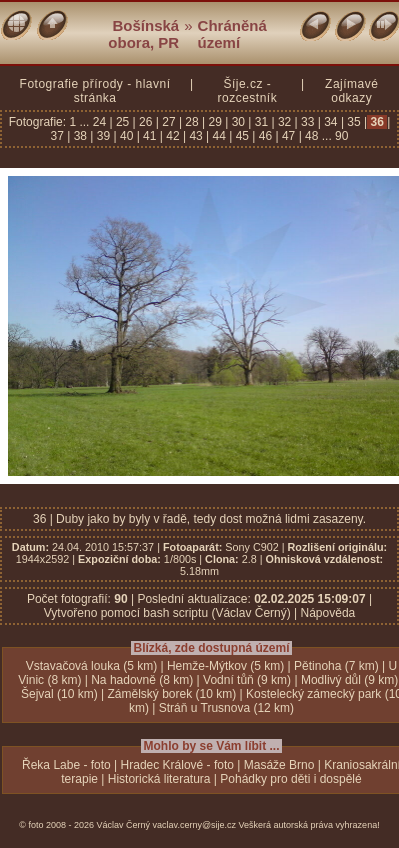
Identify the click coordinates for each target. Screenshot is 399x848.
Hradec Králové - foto (177, 765)
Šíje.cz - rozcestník (247, 91)
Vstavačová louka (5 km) (91, 666)
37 (59, 136)
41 (150, 136)
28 (192, 122)
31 (261, 122)
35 (354, 122)
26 (146, 122)
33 (308, 122)
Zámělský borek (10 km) (171, 694)
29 (215, 122)
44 (219, 136)
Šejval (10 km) (59, 694)
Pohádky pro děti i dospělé (290, 779)
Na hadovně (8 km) (142, 680)
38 (80, 136)
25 (123, 122)
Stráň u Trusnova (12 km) (226, 708)
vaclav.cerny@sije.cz (195, 825)
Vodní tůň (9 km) (247, 680)
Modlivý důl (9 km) (349, 680)
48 (312, 136)
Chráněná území (232, 34)
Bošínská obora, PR (143, 34)
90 (341, 136)
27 (169, 122)
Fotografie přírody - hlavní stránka (95, 91)
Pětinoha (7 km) (336, 666)
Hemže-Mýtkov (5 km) (225, 666)
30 (238, 122)
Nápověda (328, 613)
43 (196, 136)
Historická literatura (159, 779)
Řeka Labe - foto (66, 765)
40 (127, 136)
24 (101, 122)
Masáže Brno (279, 765)
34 (331, 122)
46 (265, 136)
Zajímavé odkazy (351, 91)
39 (103, 136)
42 (173, 136)
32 (285, 122)
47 (289, 136)
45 (242, 136)
